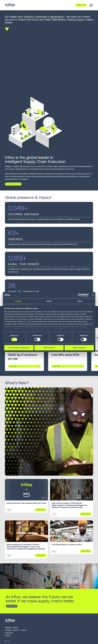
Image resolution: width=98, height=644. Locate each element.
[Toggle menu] (91, 5)
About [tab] (80, 301)
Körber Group (12, 628)
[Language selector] (7, 641)
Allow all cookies (79, 348)
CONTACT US (11, 606)
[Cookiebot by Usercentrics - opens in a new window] (80, 295)
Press (8, 636)
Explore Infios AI (12, 184)
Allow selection (49, 348)
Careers (9, 633)
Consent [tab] (18, 301)
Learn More (13, 366)
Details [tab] (49, 301)
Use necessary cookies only (19, 348)
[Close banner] (93, 295)
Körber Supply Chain (16, 630)
